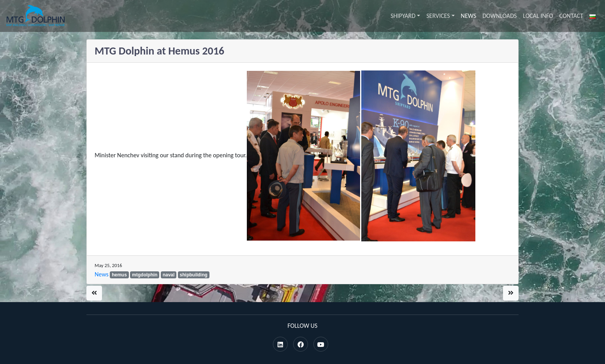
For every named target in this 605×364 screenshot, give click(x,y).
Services (438, 16)
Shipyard (403, 16)
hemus (119, 275)
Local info (538, 16)
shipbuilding (194, 275)
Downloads (499, 16)
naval (169, 275)
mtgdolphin (145, 275)
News (469, 16)
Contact (571, 16)
